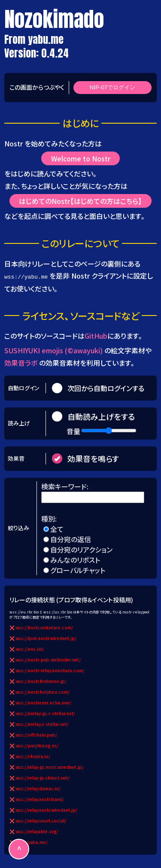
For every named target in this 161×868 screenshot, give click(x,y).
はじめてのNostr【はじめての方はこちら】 (80, 201)
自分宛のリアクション (81, 549)
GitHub (96, 336)
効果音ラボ (21, 362)
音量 (73, 431)
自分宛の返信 (71, 539)
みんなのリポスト (75, 559)
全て (57, 528)
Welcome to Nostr (81, 158)
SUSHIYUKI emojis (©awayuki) (53, 350)
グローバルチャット (78, 570)
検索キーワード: (66, 486)
